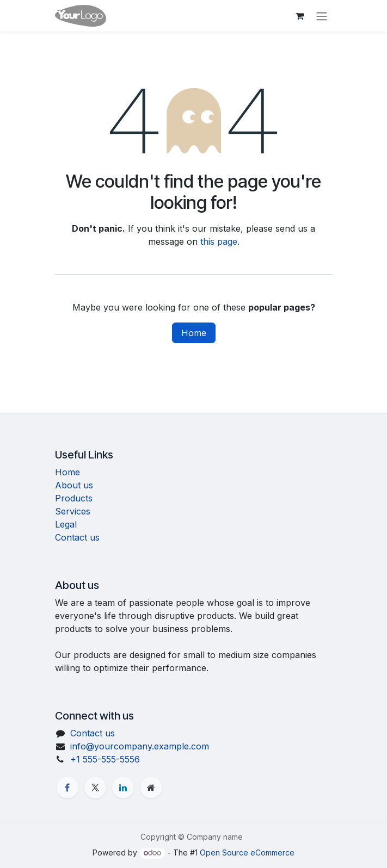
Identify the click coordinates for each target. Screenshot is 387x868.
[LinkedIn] (123, 788)
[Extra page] (151, 788)
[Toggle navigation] (322, 16)
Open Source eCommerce (247, 852)
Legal (66, 524)
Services (73, 511)
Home (194, 333)
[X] (95, 788)
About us (74, 485)
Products (74, 498)
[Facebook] (67, 788)
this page (219, 241)
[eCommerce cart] (300, 16)
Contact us (77, 537)
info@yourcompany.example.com (140, 746)
